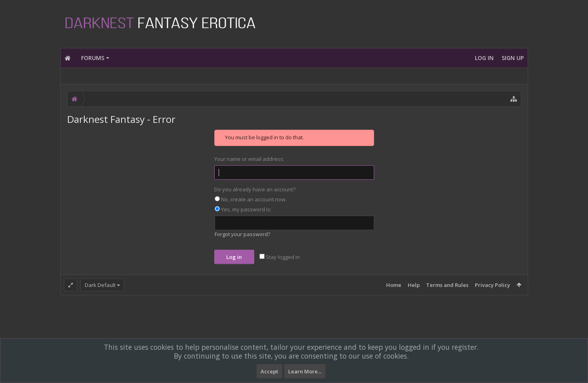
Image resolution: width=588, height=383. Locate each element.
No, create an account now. (251, 199)
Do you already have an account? (255, 189)
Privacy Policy (492, 285)
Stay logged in (280, 257)
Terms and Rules (447, 285)
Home (394, 285)
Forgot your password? (242, 234)
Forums (93, 58)
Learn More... (305, 371)
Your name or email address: (249, 159)
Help (414, 285)
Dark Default (100, 285)
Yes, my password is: (243, 209)
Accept (269, 371)
